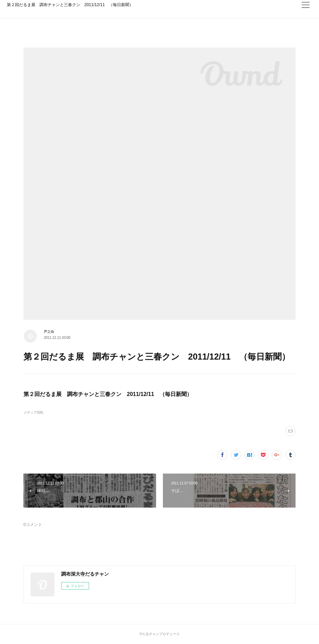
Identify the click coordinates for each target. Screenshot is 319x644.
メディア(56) (33, 412)
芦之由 (49, 332)
